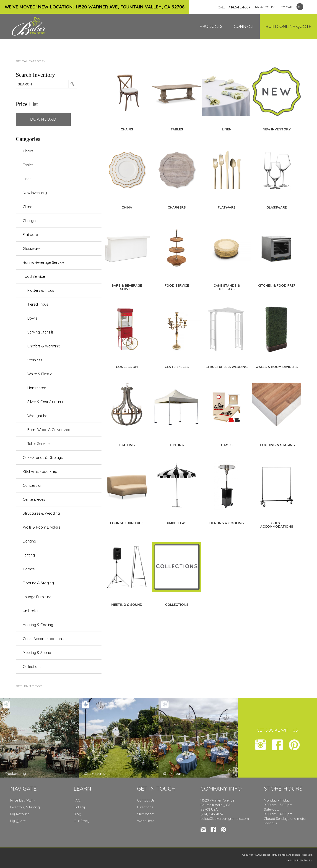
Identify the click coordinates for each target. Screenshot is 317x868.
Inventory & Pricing (25, 807)
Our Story (81, 821)
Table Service (38, 444)
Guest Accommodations (43, 639)
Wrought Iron (38, 416)
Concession (33, 485)
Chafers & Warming (44, 346)
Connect (244, 26)
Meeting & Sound (37, 653)
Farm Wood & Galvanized (49, 430)
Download (43, 119)
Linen (27, 179)
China (28, 207)
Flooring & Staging (38, 583)
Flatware (30, 235)
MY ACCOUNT (266, 7)
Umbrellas (31, 611)
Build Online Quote (288, 26)
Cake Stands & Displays (43, 458)
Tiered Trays (38, 304)
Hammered (37, 388)
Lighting (29, 541)
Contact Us (146, 800)
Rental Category (31, 61)
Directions (145, 807)
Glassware (32, 249)
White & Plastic (40, 374)
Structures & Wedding (41, 513)
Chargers (31, 221)
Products (211, 26)
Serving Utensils (40, 332)
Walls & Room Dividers (42, 527)
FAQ (77, 800)
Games (29, 569)
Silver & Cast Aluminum (46, 402)
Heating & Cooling (38, 625)
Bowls (32, 318)
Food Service (34, 276)
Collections (32, 667)
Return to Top (29, 686)
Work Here (146, 821)
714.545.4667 (234, 7)
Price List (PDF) (22, 800)
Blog (77, 814)
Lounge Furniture (37, 597)
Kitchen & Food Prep (40, 471)
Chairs (28, 151)
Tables (28, 165)
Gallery (79, 807)
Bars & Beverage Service (44, 262)
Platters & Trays (41, 290)
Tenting (29, 555)
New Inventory (35, 193)
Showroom (146, 814)
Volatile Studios (303, 860)
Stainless (35, 360)
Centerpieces (34, 499)
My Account (19, 814)
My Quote (18, 821)
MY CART (287, 7)
